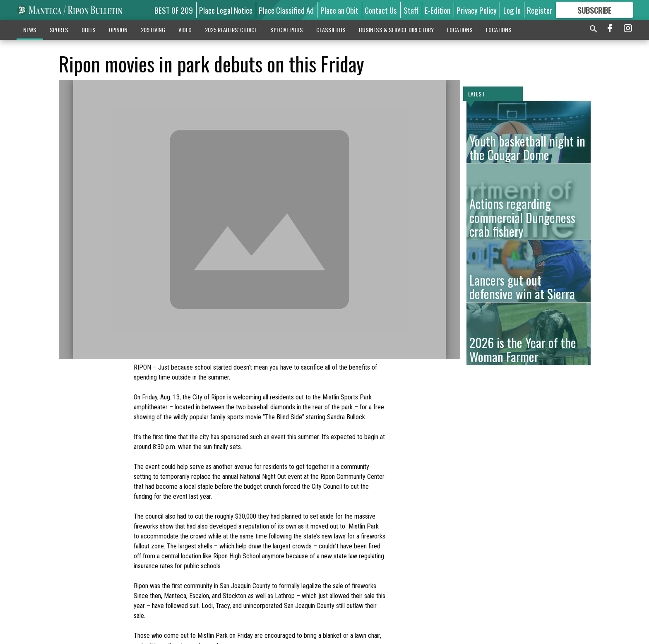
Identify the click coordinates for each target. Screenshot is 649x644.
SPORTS (59, 30)
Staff (411, 10)
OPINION (118, 30)
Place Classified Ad (286, 10)
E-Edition (437, 10)
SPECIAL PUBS (287, 30)
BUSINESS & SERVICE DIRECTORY (396, 30)
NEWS (30, 30)
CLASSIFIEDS (331, 30)
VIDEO (185, 30)
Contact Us (381, 10)
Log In (512, 10)
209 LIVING (153, 30)
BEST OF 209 (174, 10)
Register (540, 10)
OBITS (89, 30)
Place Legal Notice (226, 10)
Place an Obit (339, 10)
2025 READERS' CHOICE (231, 30)
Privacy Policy (477, 10)
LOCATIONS (460, 30)
